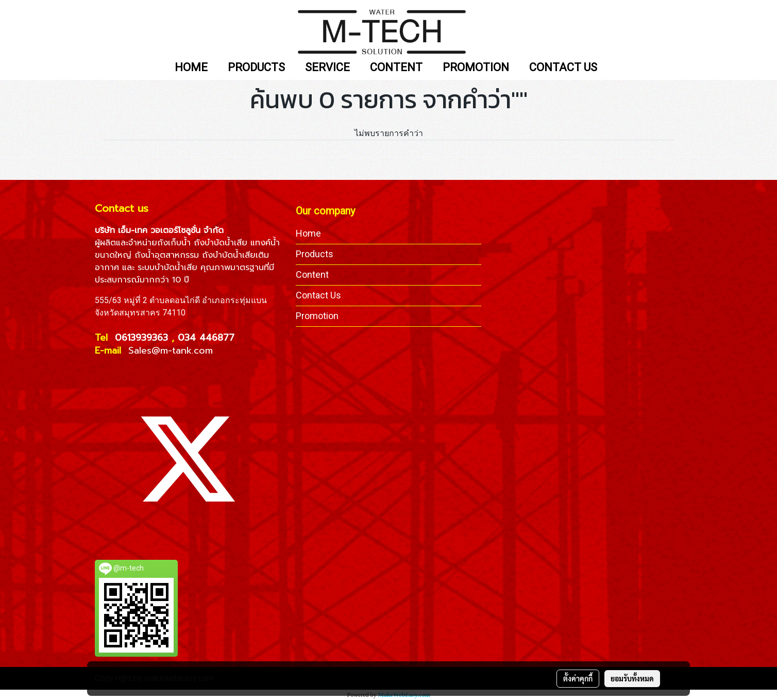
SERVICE (327, 68)
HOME (191, 68)
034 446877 (206, 338)
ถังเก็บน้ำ (174, 243)
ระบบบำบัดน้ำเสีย (167, 268)
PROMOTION (476, 68)
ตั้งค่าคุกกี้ (578, 678)
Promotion (317, 316)
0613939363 (143, 338)
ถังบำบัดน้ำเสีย (221, 243)
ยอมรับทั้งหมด (632, 678)
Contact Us (318, 295)
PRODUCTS (256, 68)
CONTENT (396, 68)
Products (315, 254)
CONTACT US (563, 68)
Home (308, 233)
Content (312, 274)
